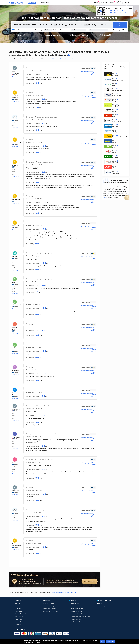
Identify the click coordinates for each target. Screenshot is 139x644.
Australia (17, 75)
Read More (110, 641)
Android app (102, 606)
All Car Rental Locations (77, 609)
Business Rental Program (50, 609)
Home (11, 59)
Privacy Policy (19, 619)
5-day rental (31, 253)
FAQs (105, 198)
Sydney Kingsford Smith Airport (29, 59)
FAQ (72, 606)
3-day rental (31, 117)
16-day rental (31, 434)
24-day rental (31, 162)
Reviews (16, 59)
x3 (15, 467)
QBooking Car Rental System (51, 611)
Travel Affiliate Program (49, 606)
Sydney (94, 73)
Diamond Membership (21, 614)
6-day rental (31, 279)
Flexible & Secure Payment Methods (80, 617)
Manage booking (75, 603)
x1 (15, 122)
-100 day (124, 30)
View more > (16, 77)
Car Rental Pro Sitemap (77, 622)
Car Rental (32, 3)
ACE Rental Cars (44, 59)
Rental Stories (19, 617)
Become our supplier (48, 603)
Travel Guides (45, 3)
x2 (15, 260)
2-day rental (31, 459)
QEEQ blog (18, 609)
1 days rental (31, 68)
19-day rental (31, 406)
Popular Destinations (76, 611)
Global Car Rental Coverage (78, 614)
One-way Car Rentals (76, 619)
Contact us (18, 606)
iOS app (101, 603)
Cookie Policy (19, 624)
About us (17, 603)
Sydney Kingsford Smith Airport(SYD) (89, 71)
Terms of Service (20, 622)
